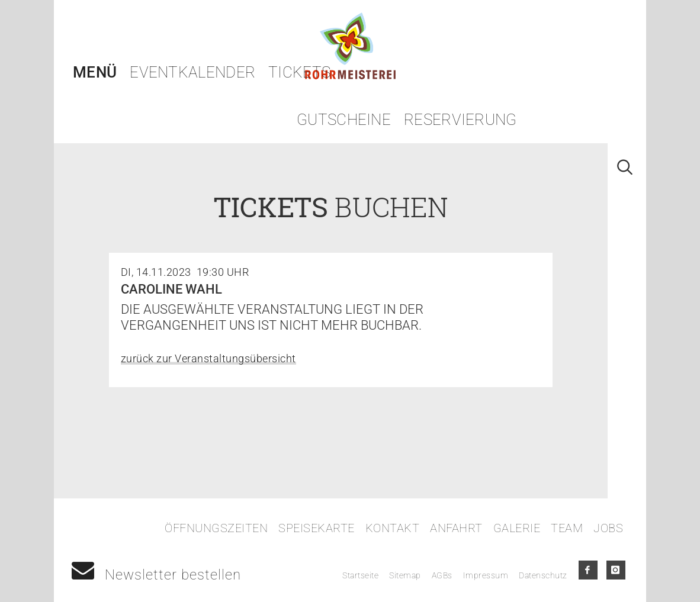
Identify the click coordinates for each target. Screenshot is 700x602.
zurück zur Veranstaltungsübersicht (208, 358)
